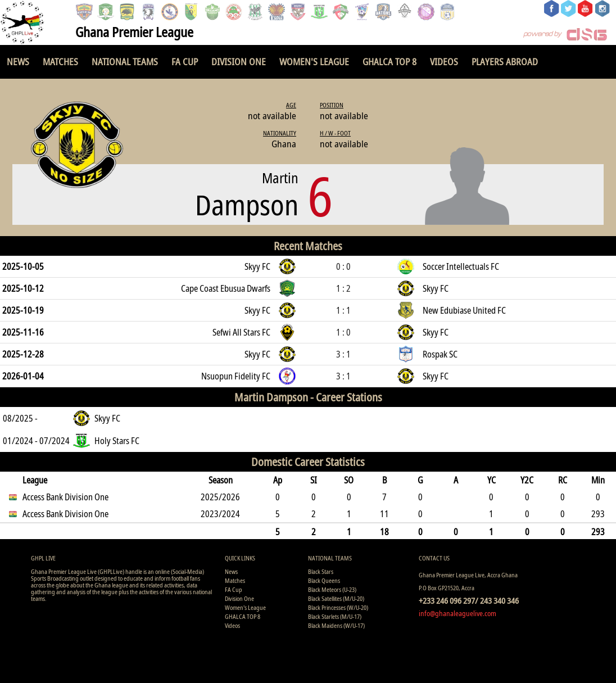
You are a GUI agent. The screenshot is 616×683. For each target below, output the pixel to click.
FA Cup (185, 62)
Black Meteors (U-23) (332, 589)
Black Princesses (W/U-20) (338, 607)
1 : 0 (343, 332)
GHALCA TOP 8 (389, 62)
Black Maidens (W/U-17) (336, 625)
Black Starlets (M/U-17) (335, 616)
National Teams (125, 62)
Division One (239, 62)
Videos (444, 62)
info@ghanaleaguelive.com (458, 613)
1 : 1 (343, 310)
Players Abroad (505, 62)
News (18, 62)
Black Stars (321, 571)
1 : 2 (343, 288)
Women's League (314, 62)
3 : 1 (343, 354)
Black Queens (324, 580)
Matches (60, 62)
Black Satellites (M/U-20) (336, 598)
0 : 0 (343, 266)
